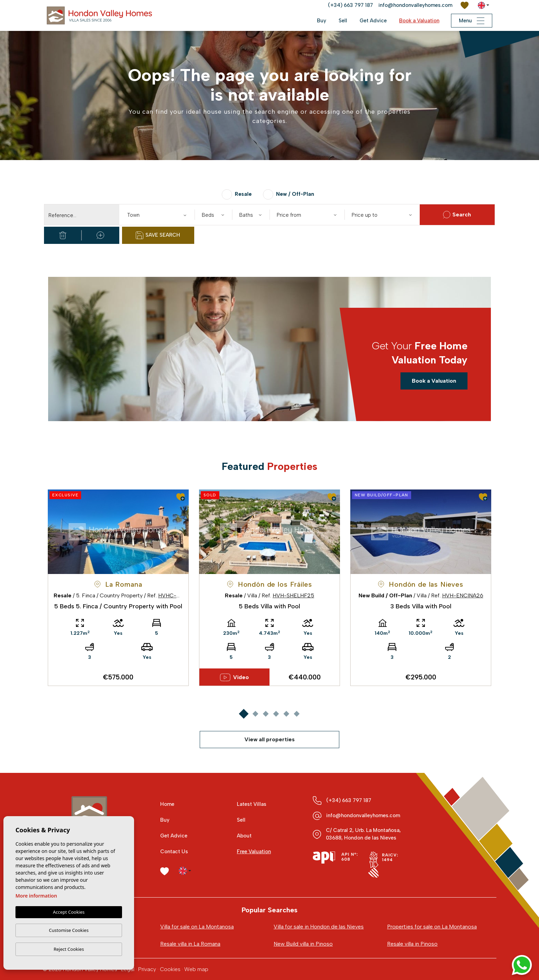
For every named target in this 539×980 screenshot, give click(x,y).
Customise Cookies (69, 930)
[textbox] (158, 215)
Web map (196, 969)
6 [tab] (296, 714)
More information (36, 896)
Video (235, 677)
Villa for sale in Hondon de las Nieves (319, 927)
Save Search (158, 235)
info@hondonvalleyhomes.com (415, 5)
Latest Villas (252, 804)
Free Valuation (254, 852)
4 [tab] (276, 714)
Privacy (147, 969)
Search (457, 215)
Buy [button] (322, 21)
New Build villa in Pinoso (303, 944)
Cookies (170, 969)
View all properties (269, 739)
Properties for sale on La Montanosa (432, 927)
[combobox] (157, 215)
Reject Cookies (69, 949)
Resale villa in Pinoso (412, 944)
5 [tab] (286, 714)
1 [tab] (244, 714)
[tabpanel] (118, 588)
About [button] (244, 836)
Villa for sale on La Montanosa (197, 927)
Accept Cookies (69, 912)
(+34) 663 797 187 (350, 5)
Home (167, 804)
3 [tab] (266, 714)
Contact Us (174, 852)
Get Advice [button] (373, 21)
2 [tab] (255, 714)
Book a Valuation (419, 21)
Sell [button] (343, 21)
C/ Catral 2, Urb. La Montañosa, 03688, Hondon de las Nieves (363, 834)
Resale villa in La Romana (190, 944)
